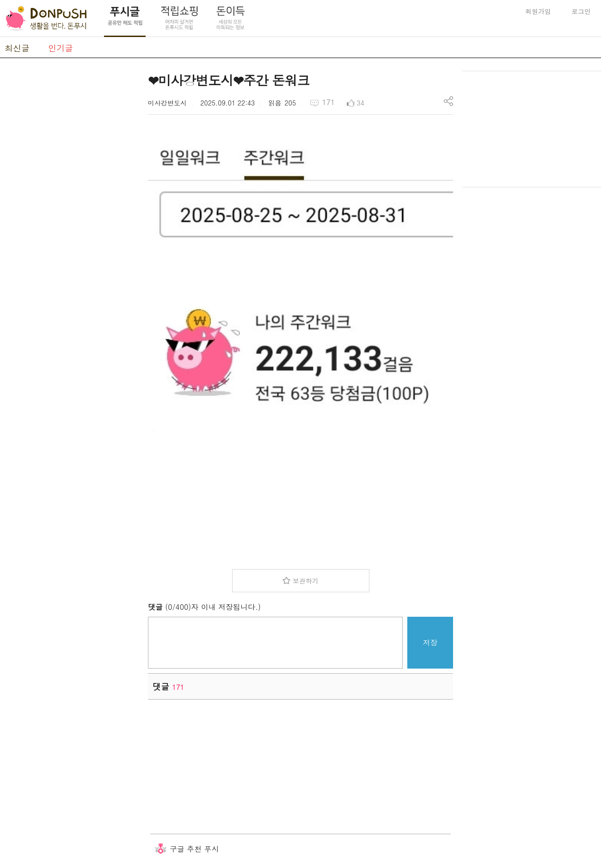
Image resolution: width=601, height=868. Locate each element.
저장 (430, 642)
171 (328, 102)
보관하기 (306, 581)
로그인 (581, 11)
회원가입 (538, 11)
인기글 (61, 48)
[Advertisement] (69, 210)
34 (361, 103)
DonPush (46, 19)
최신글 (17, 48)
